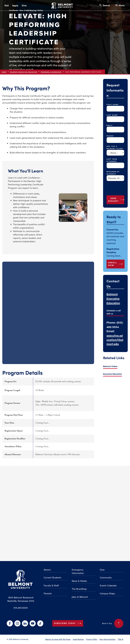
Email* (110, 125)
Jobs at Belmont (80, 597)
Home (4, 72)
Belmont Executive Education (24, 72)
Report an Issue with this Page (58, 639)
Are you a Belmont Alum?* (115, 147)
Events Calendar (108, 585)
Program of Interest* (113, 173)
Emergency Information (78, 571)
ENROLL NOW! (116, 264)
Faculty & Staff (51, 585)
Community (106, 577)
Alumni (47, 570)
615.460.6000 (21, 608)
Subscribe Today (68, 623)
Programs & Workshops (51, 72)
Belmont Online (110, 366)
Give (24, 5)
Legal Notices (78, 639)
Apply (15, 5)
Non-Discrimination (107, 639)
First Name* (113, 105)
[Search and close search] (104, 5)
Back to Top (113, 623)
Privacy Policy (92, 639)
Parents (48, 593)
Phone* (110, 136)
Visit (7, 5)
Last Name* (112, 115)
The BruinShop (79, 589)
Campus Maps (107, 593)
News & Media (79, 581)
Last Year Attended (112, 160)
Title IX (120, 639)
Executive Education (112, 374)
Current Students (52, 577)
